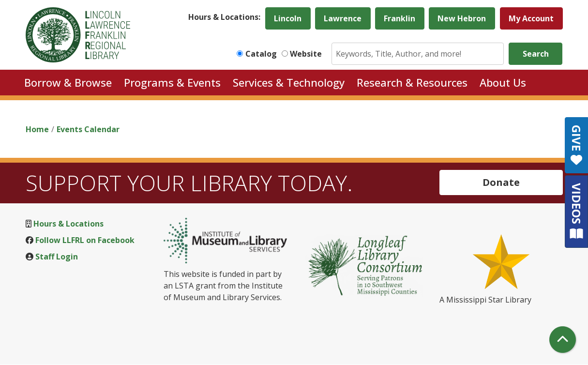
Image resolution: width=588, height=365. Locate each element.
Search (536, 54)
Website (306, 54)
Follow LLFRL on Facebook (85, 240)
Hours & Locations (68, 224)
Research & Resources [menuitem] (412, 82)
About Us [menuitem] (503, 82)
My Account (531, 18)
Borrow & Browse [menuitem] (68, 82)
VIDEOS (577, 211)
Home (37, 129)
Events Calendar (88, 129)
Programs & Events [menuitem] (172, 82)
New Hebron (462, 18)
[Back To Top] (563, 340)
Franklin (400, 18)
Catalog (261, 54)
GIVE (577, 145)
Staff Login (57, 257)
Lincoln (288, 18)
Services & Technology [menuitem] (289, 82)
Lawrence (343, 18)
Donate (501, 182)
